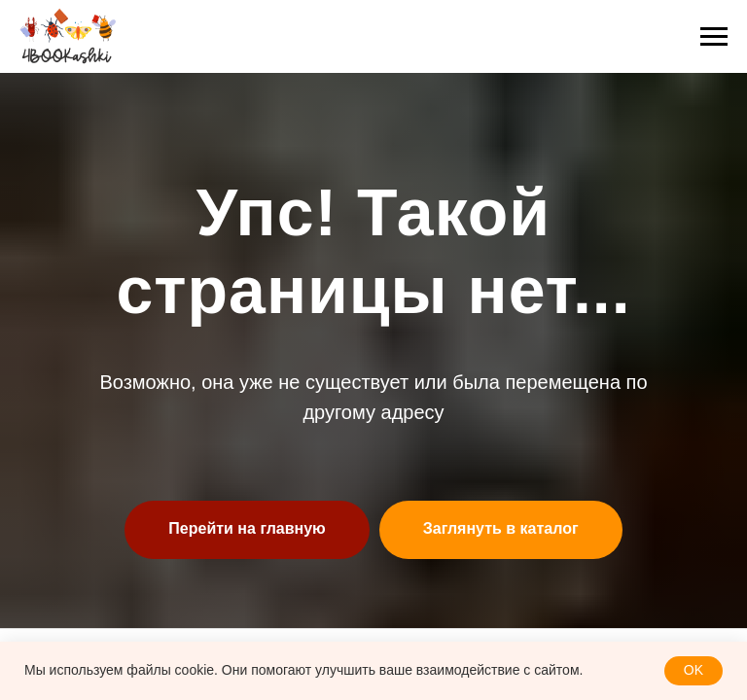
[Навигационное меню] (714, 37)
